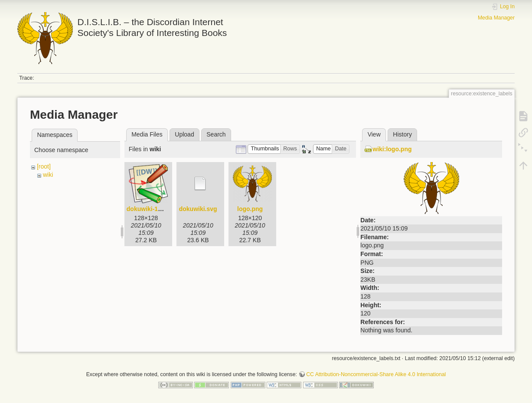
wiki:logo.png (392, 149)
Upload (184, 134)
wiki (48, 175)
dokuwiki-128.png (152, 209)
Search (216, 134)
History (402, 134)
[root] (44, 166)
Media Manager (496, 18)
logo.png (250, 209)
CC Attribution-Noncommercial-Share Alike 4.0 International (376, 374)
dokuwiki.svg (198, 209)
